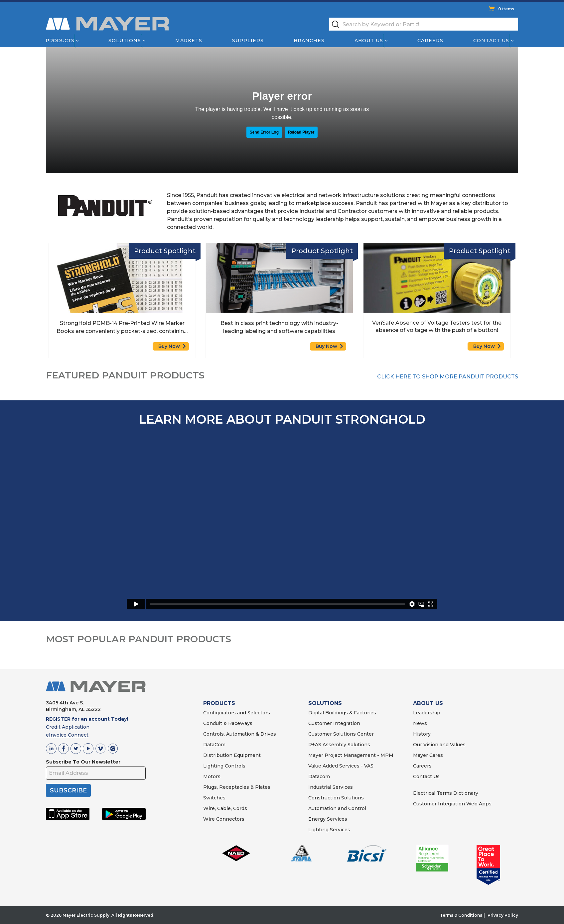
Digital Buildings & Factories (342, 713)
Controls (234, 766)
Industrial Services (331, 787)
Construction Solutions (336, 798)
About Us (369, 41)
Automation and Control (337, 808)
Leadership (427, 713)
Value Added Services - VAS (341, 766)
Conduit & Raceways (228, 723)
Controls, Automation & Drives (240, 734)
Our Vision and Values (439, 745)
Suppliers (248, 41)
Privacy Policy (503, 915)
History (422, 734)
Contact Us (492, 41)
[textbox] (424, 24)
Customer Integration (334, 723)
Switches (214, 798)
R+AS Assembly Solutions (339, 745)
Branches (309, 41)
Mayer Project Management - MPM (351, 755)
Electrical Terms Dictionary (446, 793)
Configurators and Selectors (237, 713)
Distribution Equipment (232, 755)
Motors (212, 776)
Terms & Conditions (461, 915)
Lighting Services (329, 830)
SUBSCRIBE (68, 790)
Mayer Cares (428, 755)
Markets (188, 41)
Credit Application (68, 727)
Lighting (213, 766)
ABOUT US (428, 703)
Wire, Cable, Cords (225, 808)
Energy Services (328, 819)
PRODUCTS (219, 703)
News (420, 723)
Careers (430, 41)
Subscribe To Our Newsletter (83, 762)
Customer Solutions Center (341, 734)
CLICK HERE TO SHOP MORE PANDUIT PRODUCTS (448, 377)
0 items (506, 9)
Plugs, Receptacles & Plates (237, 787)
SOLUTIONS (325, 703)
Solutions (125, 41)
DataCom (214, 745)
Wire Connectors (224, 819)
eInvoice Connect (67, 735)
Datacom (319, 776)
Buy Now (169, 346)
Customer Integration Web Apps (452, 804)
